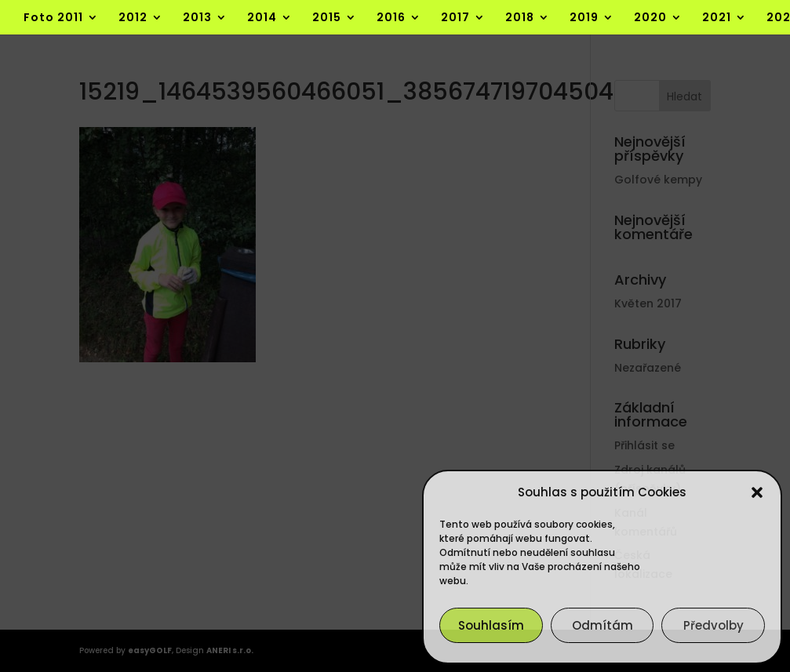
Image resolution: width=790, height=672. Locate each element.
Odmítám (603, 625)
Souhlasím (491, 625)
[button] (757, 492)
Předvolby (714, 625)
